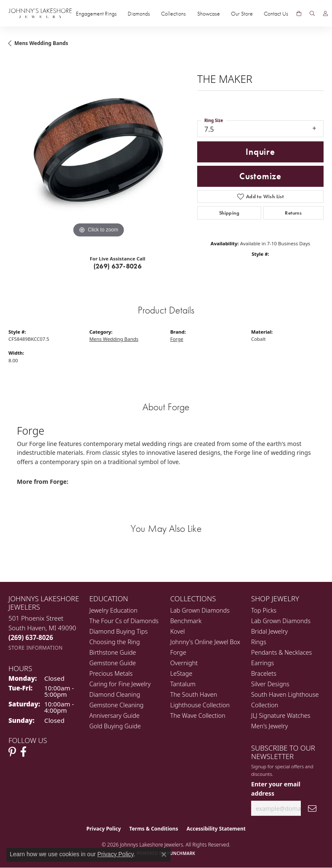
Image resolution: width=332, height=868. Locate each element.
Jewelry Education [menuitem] (113, 610)
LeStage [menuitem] (181, 673)
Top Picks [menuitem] (264, 610)
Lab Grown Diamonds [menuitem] (200, 610)
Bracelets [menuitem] (264, 673)
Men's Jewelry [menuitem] (269, 726)
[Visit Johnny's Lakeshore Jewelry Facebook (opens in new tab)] (23, 752)
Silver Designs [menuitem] (270, 684)
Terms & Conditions (154, 829)
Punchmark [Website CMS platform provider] (181, 853)
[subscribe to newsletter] (312, 808)
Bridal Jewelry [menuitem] (269, 631)
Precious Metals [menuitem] (111, 673)
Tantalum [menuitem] (183, 684)
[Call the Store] (31, 637)
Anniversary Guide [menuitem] (114, 715)
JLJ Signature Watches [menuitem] (281, 715)
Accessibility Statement (216, 829)
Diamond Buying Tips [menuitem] (119, 631)
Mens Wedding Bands (41, 43)
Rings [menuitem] (259, 642)
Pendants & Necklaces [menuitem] (281, 652)
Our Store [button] (242, 13)
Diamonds (139, 13)
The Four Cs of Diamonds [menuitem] (124, 621)
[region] (99, 150)
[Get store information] (36, 648)
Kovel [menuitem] (178, 631)
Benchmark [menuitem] (186, 621)
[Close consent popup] (164, 855)
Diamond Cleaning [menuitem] (115, 694)
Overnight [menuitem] (184, 663)
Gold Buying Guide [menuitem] (115, 726)
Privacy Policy (104, 829)
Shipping (229, 213)
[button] (312, 13)
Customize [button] (260, 176)
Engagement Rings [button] (96, 13)
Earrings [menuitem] (262, 663)
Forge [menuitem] (178, 652)
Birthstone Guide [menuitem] (113, 652)
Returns (293, 213)
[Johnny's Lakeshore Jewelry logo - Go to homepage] (40, 13)
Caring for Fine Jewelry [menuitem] (120, 684)
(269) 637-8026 (118, 266)
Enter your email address (276, 788)
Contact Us (276, 13)
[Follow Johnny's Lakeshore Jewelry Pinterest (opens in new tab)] (12, 752)
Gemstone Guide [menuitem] (112, 663)
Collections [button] (173, 13)
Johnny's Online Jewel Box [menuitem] (205, 642)
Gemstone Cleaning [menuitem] (116, 705)
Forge (177, 339)
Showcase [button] (209, 13)
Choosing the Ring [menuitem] (115, 642)
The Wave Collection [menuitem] (198, 715)
